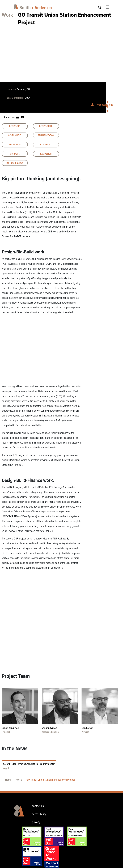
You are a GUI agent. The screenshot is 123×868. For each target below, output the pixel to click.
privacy (36, 822)
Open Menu (107, 7)
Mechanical (15, 145)
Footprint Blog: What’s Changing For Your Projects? (28, 764)
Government (15, 135)
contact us (38, 806)
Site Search (100, 7)
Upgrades (15, 154)
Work (7, 15)
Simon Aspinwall (10, 728)
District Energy (15, 163)
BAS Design (46, 154)
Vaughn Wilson (49, 728)
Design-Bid (15, 126)
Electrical (46, 145)
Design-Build (46, 126)
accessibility (39, 814)
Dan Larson (87, 728)
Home (8, 780)
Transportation (46, 135)
